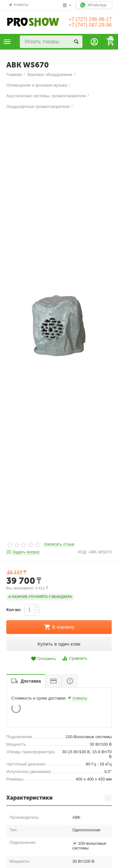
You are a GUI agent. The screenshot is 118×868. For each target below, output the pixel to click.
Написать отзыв (59, 557)
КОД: (82, 564)
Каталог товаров (7, 42)
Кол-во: (14, 622)
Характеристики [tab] (59, 811)
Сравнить (74, 671)
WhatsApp (94, 5)
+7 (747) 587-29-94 (90, 25)
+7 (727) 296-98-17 (90, 19)
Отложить (43, 671)
